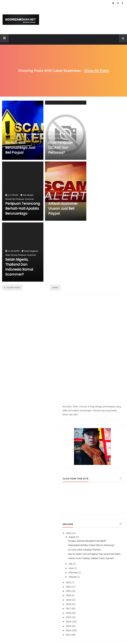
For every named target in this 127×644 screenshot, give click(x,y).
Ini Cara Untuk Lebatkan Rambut (109, 377)
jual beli (71, 195)
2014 (99, 461)
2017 (99, 448)
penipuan (35, 134)
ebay (27, 251)
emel (68, 134)
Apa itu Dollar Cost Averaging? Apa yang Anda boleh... (111, 385)
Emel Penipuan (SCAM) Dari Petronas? (61, 148)
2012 (99, 470)
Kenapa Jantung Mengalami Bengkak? (107, 359)
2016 (99, 452)
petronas (52, 138)
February (104, 412)
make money (11, 255)
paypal (27, 134)
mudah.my (10, 199)
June (102, 407)
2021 (99, 430)
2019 (99, 439)
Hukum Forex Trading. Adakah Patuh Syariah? (110, 395)
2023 (99, 422)
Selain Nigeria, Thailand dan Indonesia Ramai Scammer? (19, 267)
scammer (10, 138)
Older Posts (13, 288)
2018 (99, 443)
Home (55, 288)
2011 (99, 474)
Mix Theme (96, 634)
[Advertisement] (108, 152)
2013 (99, 465)
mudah (30, 195)
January (103, 416)
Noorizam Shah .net (58, 634)
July (101, 403)
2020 (99, 435)
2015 (99, 456)
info (25, 195)
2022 (99, 426)
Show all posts (96, 71)
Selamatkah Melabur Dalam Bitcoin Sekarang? (109, 368)
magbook (34, 251)
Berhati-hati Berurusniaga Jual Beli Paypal (20, 148)
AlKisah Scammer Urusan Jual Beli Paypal (63, 208)
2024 (99, 348)
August (103, 352)
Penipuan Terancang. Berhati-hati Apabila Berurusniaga (23, 208)
